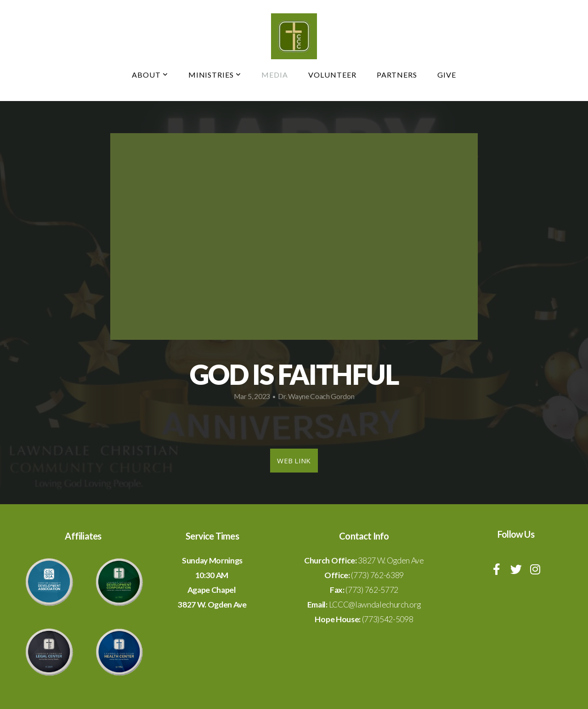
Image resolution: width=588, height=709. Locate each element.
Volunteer (332, 75)
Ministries (215, 75)
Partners (397, 75)
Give (447, 75)
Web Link (294, 461)
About (150, 75)
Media (275, 75)
